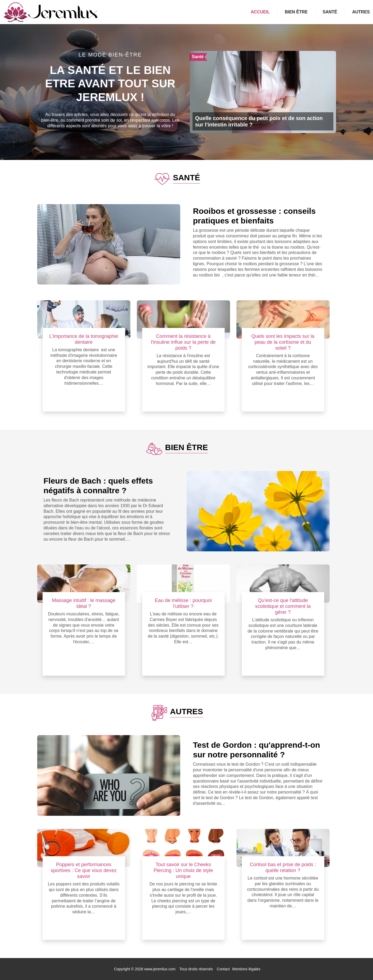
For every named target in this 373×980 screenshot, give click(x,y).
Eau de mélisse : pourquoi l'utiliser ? (183, 603)
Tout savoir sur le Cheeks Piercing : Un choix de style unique (183, 870)
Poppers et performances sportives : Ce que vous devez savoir (84, 870)
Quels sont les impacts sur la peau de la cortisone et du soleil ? (283, 342)
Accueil (260, 12)
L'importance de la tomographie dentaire (84, 339)
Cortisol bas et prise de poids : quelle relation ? (283, 867)
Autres (361, 12)
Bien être (296, 12)
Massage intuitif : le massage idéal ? (84, 603)
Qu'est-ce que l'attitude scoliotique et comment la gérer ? (283, 606)
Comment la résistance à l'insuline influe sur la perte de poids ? (183, 342)
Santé (330, 12)
